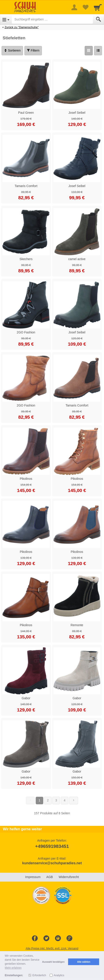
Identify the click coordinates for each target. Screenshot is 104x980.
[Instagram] (58, 938)
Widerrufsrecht (69, 877)
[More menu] (74, 7)
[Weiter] (74, 801)
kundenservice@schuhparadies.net (52, 863)
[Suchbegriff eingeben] (52, 19)
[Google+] (69, 938)
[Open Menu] (6, 19)
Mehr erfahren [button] (13, 968)
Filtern (33, 50)
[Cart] (98, 7)
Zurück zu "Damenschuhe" (22, 27)
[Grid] (89, 51)
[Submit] (98, 19)
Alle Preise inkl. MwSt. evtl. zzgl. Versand (52, 948)
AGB (50, 877)
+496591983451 (52, 846)
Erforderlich (39, 975)
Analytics (59, 975)
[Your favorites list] (85, 7)
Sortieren (12, 50)
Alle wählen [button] (84, 962)
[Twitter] (46, 938)
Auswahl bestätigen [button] (53, 962)
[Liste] (98, 51)
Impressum (33, 877)
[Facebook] (35, 938)
